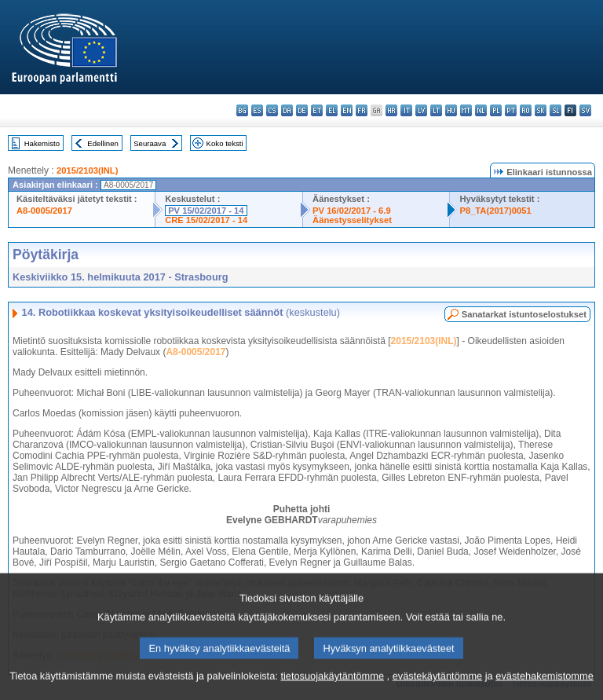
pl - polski (496, 110)
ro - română (526, 110)
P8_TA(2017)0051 (495, 211)
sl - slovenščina (555, 110)
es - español (257, 110)
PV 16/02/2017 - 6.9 (352, 211)
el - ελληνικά (332, 110)
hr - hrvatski (391, 110)
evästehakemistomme (544, 686)
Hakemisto (42, 143)
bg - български (242, 110)
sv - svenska (585, 110)
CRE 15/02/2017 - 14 (206, 220)
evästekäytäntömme (438, 686)
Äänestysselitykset (352, 220)
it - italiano (406, 110)
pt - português (511, 110)
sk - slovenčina (541, 110)
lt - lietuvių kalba (436, 110)
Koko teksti (225, 143)
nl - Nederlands (481, 110)
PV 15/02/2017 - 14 (206, 211)
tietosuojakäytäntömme (332, 686)
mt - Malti (466, 110)
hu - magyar (451, 110)
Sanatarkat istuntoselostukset (524, 314)
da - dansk (287, 110)
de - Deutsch (302, 110)
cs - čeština (272, 110)
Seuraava (150, 143)
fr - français (362, 110)
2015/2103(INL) (87, 170)
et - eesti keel (317, 110)
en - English (347, 110)
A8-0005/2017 (44, 211)
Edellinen (102, 143)
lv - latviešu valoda (421, 110)
